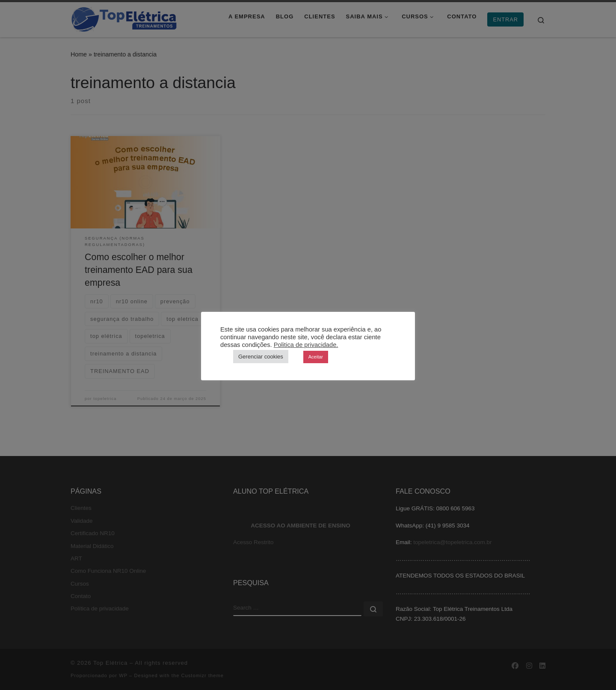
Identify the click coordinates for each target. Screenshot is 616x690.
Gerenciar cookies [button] (261, 357)
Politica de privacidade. (306, 345)
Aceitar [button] (316, 357)
